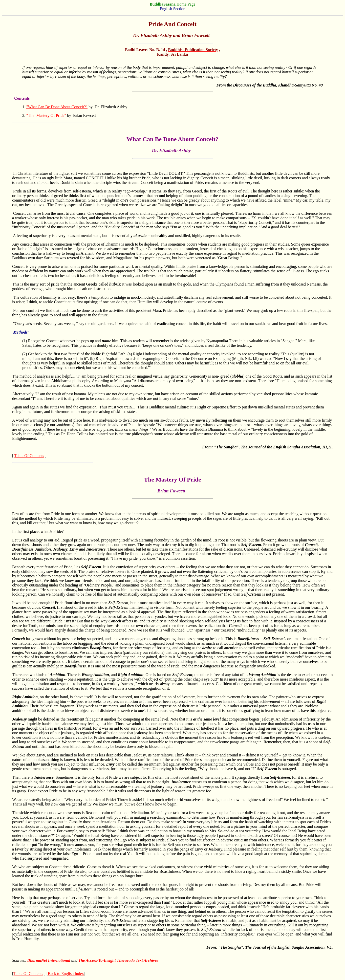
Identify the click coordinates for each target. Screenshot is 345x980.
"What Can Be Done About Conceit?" (57, 107)
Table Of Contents (29, 456)
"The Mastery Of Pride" (46, 115)
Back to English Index (66, 974)
